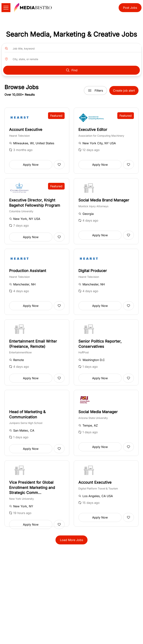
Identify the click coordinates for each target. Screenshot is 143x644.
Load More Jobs (71, 540)
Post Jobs (130, 8)
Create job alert (124, 90)
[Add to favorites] (59, 165)
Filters (95, 90)
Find (71, 70)
